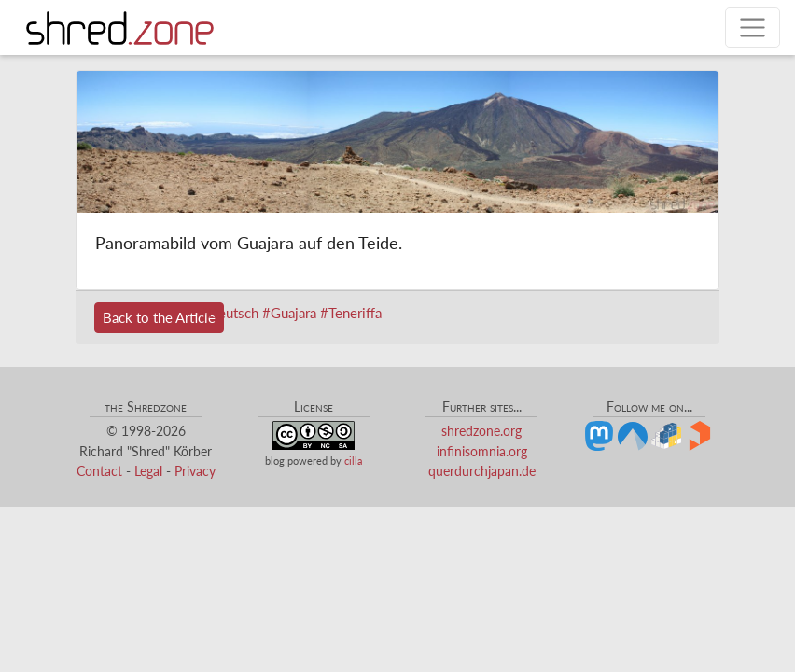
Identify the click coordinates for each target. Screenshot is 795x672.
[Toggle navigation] (753, 28)
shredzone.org (481, 431)
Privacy (195, 471)
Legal (148, 471)
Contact (99, 471)
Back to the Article (159, 317)
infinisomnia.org (482, 451)
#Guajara (289, 313)
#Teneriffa (351, 313)
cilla (353, 461)
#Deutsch (229, 313)
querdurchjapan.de (482, 471)
